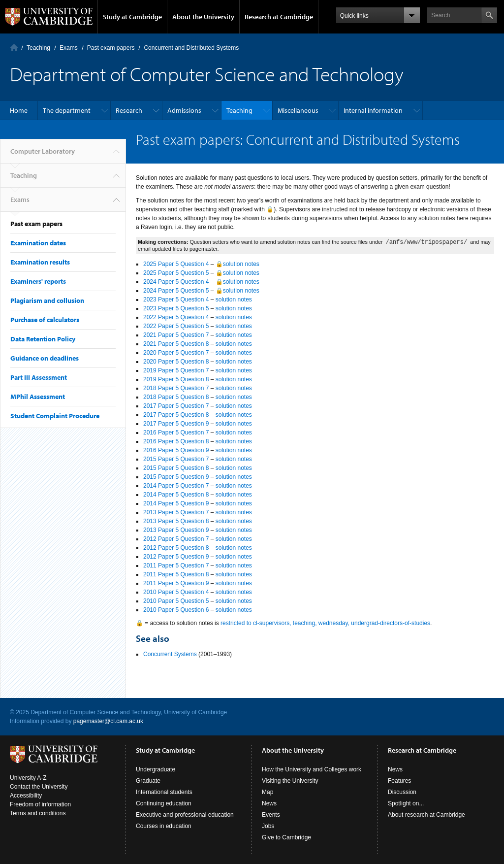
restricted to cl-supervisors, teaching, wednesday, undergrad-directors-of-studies (325, 623)
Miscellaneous (298, 110)
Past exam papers (111, 48)
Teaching (38, 48)
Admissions (184, 110)
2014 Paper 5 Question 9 (176, 503)
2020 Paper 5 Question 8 (176, 362)
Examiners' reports (38, 281)
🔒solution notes (237, 264)
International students (164, 792)
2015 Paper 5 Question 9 (176, 477)
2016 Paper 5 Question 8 (176, 441)
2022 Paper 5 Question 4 (176, 317)
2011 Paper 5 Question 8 (176, 574)
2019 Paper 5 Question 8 (176, 379)
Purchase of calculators (45, 320)
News (269, 803)
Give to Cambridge (286, 837)
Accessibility (26, 796)
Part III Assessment (39, 377)
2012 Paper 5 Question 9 (176, 557)
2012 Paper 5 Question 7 (176, 539)
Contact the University (39, 787)
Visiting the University (290, 781)
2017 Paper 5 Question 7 (176, 406)
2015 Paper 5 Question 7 (176, 459)
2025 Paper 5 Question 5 (176, 273)
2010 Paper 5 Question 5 (176, 601)
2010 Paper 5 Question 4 (176, 592)
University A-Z (28, 778)
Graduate (148, 781)
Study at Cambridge (132, 17)
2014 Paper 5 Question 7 (176, 486)
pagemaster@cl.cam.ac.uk (108, 721)
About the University (203, 17)
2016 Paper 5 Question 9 (176, 450)
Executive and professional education (185, 815)
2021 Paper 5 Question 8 (176, 344)
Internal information (373, 110)
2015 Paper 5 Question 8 (176, 468)
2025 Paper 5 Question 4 (176, 264)
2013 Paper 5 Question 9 (176, 530)
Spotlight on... (406, 803)
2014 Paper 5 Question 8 (176, 495)
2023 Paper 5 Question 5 (176, 308)
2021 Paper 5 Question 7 (176, 335)
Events (271, 815)
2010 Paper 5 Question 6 (176, 610)
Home (19, 110)
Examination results (40, 262)
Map (268, 792)
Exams (69, 48)
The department (67, 110)
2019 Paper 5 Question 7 (176, 370)
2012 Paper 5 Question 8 (176, 548)
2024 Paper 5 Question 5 (176, 291)
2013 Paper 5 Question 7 (176, 512)
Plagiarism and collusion (47, 300)
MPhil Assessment (38, 397)
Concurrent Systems (170, 654)
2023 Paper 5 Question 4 (176, 299)
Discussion (402, 792)
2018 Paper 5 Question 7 (176, 388)
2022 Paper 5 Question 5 (176, 326)
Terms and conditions (38, 813)
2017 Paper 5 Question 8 (176, 415)
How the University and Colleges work (312, 769)
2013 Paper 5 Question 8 (176, 521)
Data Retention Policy (43, 339)
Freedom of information (40, 804)
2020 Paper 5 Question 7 (176, 353)
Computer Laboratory (14, 48)
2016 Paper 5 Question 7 (176, 432)
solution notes (234, 299)
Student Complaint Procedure (55, 416)
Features (399, 781)
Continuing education (164, 803)
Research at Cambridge (279, 17)
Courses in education (164, 826)
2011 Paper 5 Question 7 (176, 565)
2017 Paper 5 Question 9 (176, 424)
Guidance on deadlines (45, 358)
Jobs (268, 826)
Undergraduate (156, 769)
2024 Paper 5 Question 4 (176, 282)
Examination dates (38, 243)
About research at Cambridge (426, 815)
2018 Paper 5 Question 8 (176, 397)
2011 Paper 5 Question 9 (176, 583)
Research (129, 110)
